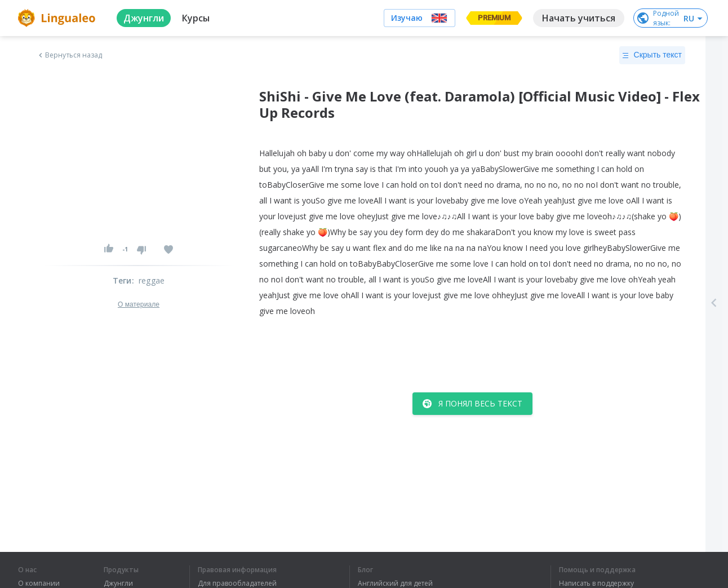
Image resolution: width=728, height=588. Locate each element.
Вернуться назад (69, 55)
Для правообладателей (237, 583)
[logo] (58, 18)
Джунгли (118, 583)
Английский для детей (395, 583)
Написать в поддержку (596, 583)
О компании (39, 583)
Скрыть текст (652, 55)
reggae (152, 280)
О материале (139, 304)
